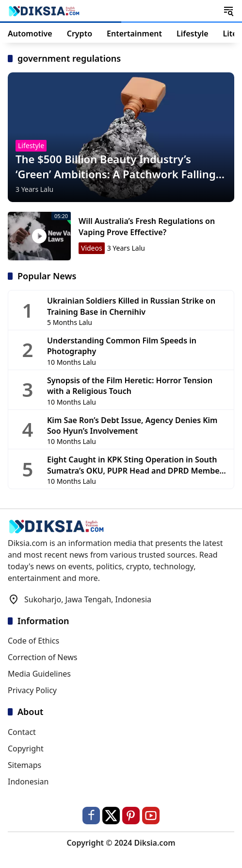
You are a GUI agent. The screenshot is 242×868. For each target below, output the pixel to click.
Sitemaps (24, 765)
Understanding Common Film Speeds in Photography (122, 346)
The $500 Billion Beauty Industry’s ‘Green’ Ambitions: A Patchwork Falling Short (116, 167)
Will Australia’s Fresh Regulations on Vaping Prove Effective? (147, 226)
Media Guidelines (39, 674)
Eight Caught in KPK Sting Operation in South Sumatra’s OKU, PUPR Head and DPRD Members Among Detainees (137, 465)
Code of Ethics (33, 641)
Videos (92, 248)
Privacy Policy (32, 690)
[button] (228, 11)
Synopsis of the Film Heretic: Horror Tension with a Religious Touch (130, 386)
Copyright (26, 749)
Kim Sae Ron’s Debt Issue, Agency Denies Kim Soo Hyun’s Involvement (132, 425)
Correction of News (42, 657)
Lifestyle (31, 145)
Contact (22, 732)
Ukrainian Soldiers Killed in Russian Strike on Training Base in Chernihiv (131, 306)
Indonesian (28, 782)
